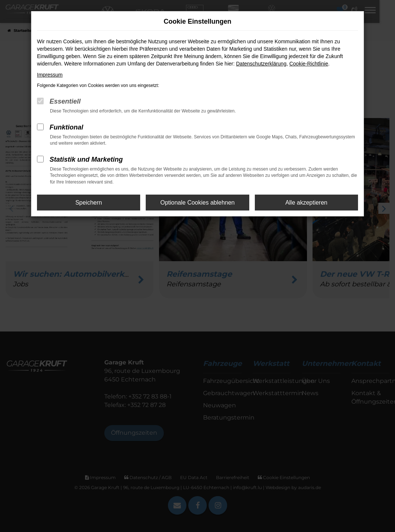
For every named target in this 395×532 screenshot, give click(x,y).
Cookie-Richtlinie (309, 64)
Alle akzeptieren (306, 203)
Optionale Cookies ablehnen (197, 203)
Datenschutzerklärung (261, 64)
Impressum (50, 75)
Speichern (89, 203)
